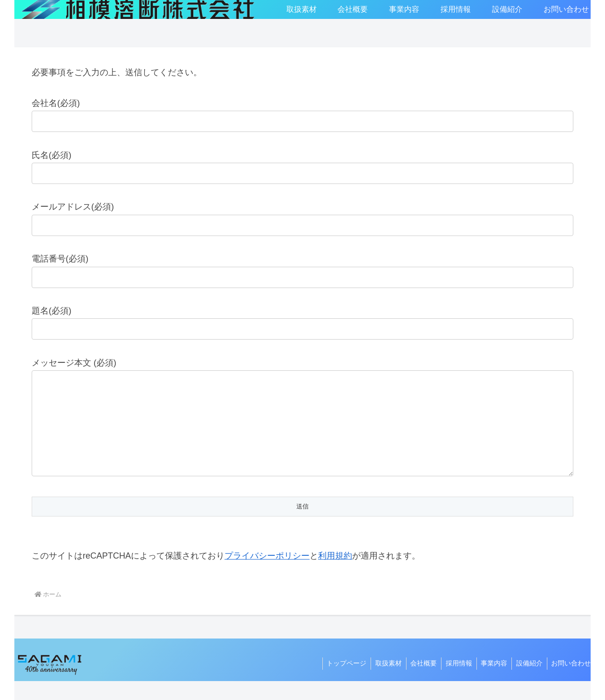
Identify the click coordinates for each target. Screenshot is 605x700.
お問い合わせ (570, 682)
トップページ (339, 682)
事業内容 (491, 682)
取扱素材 (382, 682)
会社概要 (418, 682)
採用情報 (455, 682)
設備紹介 (527, 682)
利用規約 (335, 575)
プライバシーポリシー (267, 575)
